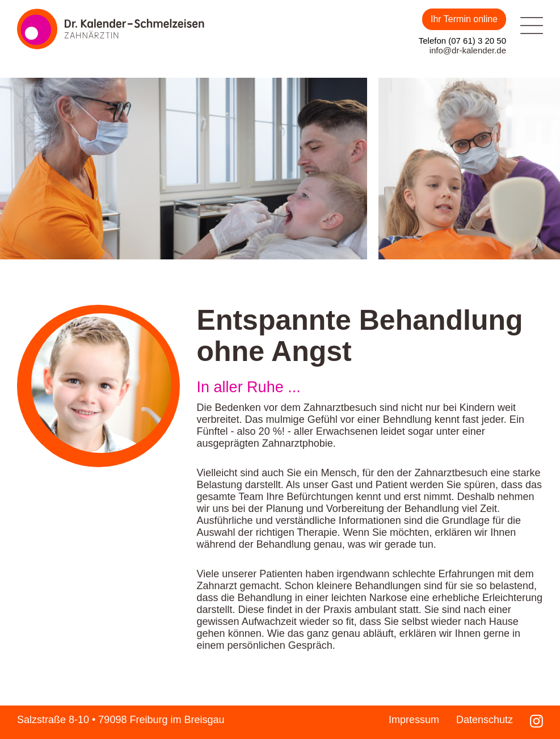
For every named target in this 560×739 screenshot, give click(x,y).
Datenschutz (485, 720)
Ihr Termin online (464, 19)
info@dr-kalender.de (468, 50)
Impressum (414, 720)
